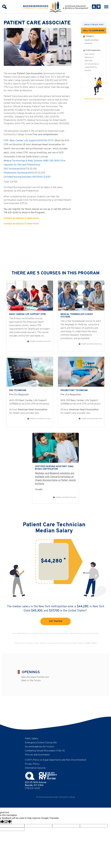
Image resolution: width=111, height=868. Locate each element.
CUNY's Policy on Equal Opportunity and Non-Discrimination (55, 760)
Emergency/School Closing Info (41, 743)
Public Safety (32, 739)
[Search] (4, 7)
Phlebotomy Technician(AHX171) (21, 173)
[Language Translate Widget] (95, 7)
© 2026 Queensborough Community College (56, 797)
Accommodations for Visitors (40, 747)
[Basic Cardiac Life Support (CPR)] (30, 296)
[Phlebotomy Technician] (81, 372)
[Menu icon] (106, 7)
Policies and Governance (37, 755)
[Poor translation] (8, 822)
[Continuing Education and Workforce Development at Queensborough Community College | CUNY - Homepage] (56, 7)
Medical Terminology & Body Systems (77, 316)
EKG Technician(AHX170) (17, 169)
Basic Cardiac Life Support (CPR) (28, 314)
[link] (30, 316)
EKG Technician (18, 391)
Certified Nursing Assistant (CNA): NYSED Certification (54, 468)
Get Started (56, 621)
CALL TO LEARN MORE (94, 31)
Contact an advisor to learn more (21, 218)
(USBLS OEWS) (91, 643)
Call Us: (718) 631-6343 (94, 25)
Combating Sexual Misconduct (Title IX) (45, 751)
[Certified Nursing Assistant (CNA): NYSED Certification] (56, 448)
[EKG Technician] (30, 372)
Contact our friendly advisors (94, 99)
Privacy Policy (32, 764)
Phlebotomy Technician (74, 391)
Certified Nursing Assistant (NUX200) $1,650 (27, 177)
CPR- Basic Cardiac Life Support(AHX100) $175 (28, 141)
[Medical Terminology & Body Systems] (81, 296)
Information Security (35, 768)
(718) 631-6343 (32, 788)
